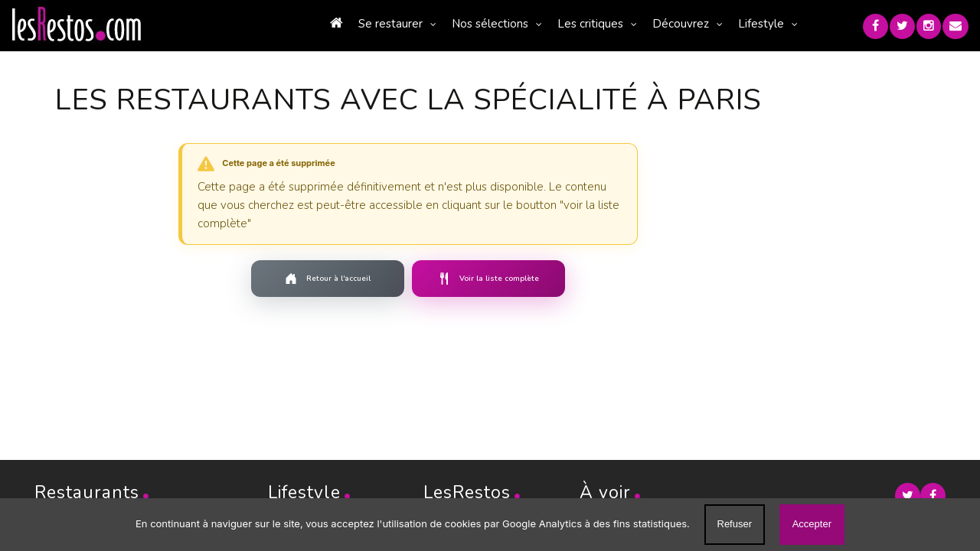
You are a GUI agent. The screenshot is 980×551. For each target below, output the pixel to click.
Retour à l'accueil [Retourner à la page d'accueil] (293, 279)
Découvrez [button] (652, 24)
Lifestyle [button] (733, 24)
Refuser (735, 524)
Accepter (812, 524)
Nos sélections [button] (462, 24)
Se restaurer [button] (362, 24)
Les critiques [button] (562, 24)
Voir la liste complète (454, 279)
